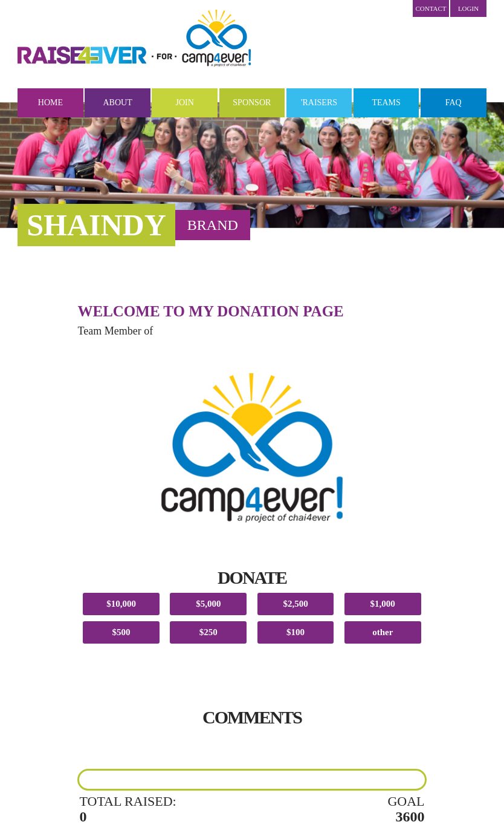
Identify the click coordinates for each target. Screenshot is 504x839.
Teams (386, 103)
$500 (121, 632)
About (117, 103)
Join (185, 103)
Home (50, 103)
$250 (208, 632)
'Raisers (319, 103)
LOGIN (468, 8)
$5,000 (208, 604)
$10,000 (121, 604)
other (383, 632)
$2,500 (295, 604)
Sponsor (252, 103)
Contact (431, 8)
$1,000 (383, 604)
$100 (296, 632)
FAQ (454, 103)
